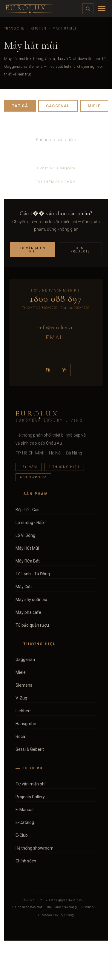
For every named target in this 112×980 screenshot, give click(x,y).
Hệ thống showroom (34, 848)
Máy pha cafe (28, 612)
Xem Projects (80, 250)
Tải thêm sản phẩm (56, 182)
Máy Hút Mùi (27, 548)
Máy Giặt (24, 587)
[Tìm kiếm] (88, 9)
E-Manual (24, 810)
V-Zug (21, 698)
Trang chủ (14, 28)
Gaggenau (58, 106)
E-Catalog (25, 822)
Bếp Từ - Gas (27, 510)
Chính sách (26, 861)
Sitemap (88, 907)
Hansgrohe (26, 724)
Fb (48, 370)
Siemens (24, 685)
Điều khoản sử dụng (62, 907)
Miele (94, 106)
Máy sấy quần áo (31, 600)
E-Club (22, 835)
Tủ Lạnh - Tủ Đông (33, 574)
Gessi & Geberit (30, 749)
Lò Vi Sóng (25, 535)
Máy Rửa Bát (28, 561)
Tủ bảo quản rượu (32, 625)
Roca (20, 736)
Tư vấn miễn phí (33, 250)
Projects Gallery (30, 797)
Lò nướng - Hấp (30, 523)
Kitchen (39, 28)
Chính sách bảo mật (27, 907)
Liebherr (23, 711)
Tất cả (20, 106)
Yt (64, 370)
